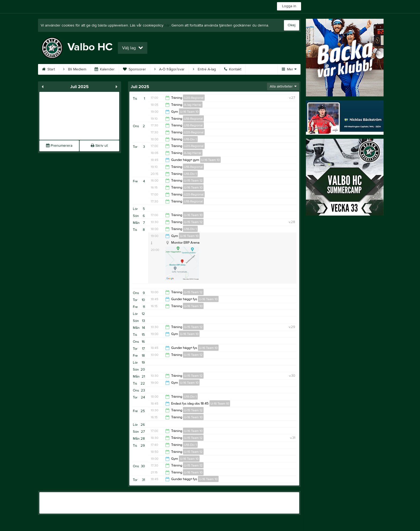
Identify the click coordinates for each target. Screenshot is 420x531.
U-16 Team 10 (189, 112)
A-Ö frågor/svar (169, 69)
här (167, 25)
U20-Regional (194, 98)
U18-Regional (193, 119)
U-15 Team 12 (193, 180)
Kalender (105, 69)
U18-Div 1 (190, 139)
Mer (289, 69)
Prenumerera (59, 146)
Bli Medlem (75, 69)
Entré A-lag (204, 69)
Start (48, 69)
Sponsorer (134, 69)
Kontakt (233, 69)
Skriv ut (99, 146)
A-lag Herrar (193, 105)
